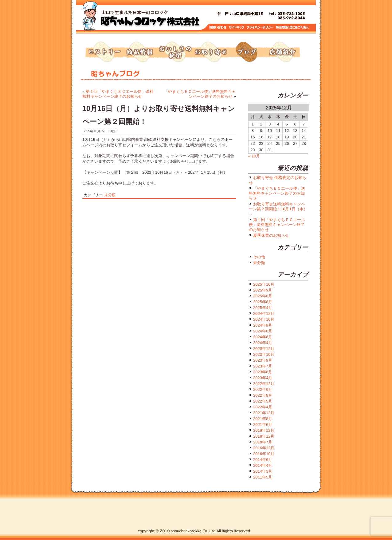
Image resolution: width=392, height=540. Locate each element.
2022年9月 (263, 389)
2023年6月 (263, 372)
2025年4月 (263, 308)
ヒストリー (104, 52)
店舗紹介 (282, 52)
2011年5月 (263, 477)
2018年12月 (264, 436)
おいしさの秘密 (175, 52)
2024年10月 (264, 319)
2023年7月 (263, 366)
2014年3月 (263, 471)
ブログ (246, 52)
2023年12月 (264, 349)
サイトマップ (237, 28)
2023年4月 (263, 378)
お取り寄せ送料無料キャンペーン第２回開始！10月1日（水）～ (278, 209)
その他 (259, 257)
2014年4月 (263, 465)
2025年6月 (263, 302)
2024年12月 (264, 314)
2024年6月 (263, 337)
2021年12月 (264, 413)
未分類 (110, 195)
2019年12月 (264, 430)
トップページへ (150, 18)
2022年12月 (264, 384)
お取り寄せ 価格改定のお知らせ (278, 180)
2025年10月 (264, 284)
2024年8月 (263, 331)
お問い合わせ (218, 28)
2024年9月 (263, 325)
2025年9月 (263, 290)
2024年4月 (263, 343)
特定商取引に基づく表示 (292, 28)
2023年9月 (263, 360)
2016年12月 (264, 448)
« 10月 (254, 156)
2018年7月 (263, 442)
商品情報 (139, 52)
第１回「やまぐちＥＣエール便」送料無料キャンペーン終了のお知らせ (118, 94)
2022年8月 (263, 395)
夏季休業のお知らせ (271, 235)
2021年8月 (263, 419)
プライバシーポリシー (261, 28)
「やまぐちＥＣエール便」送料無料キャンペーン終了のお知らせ (200, 94)
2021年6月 (263, 425)
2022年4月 (263, 407)
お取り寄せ (211, 52)
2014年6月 (263, 460)
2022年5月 (263, 401)
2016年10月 (264, 454)
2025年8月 (263, 296)
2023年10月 (264, 354)
